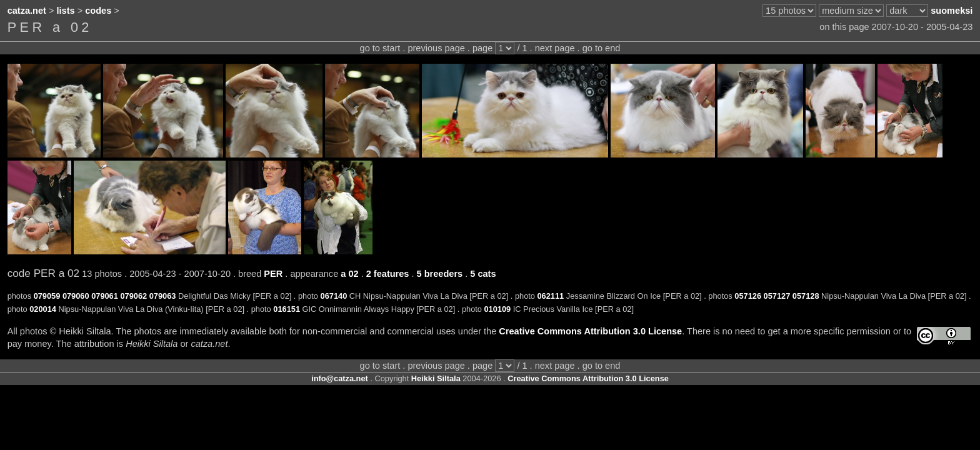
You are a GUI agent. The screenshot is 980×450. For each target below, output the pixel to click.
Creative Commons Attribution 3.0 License (590, 331)
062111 (550, 296)
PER (273, 274)
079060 (76, 296)
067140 (334, 296)
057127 (777, 296)
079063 (163, 296)
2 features (388, 274)
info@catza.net (340, 378)
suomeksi (952, 11)
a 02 (349, 274)
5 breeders (440, 274)
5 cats (483, 274)
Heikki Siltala (436, 378)
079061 (105, 296)
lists (66, 11)
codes (98, 11)
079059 (47, 296)
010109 (497, 309)
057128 (806, 296)
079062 (133, 296)
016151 (287, 309)
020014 (43, 309)
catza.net (27, 11)
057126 (748, 296)
